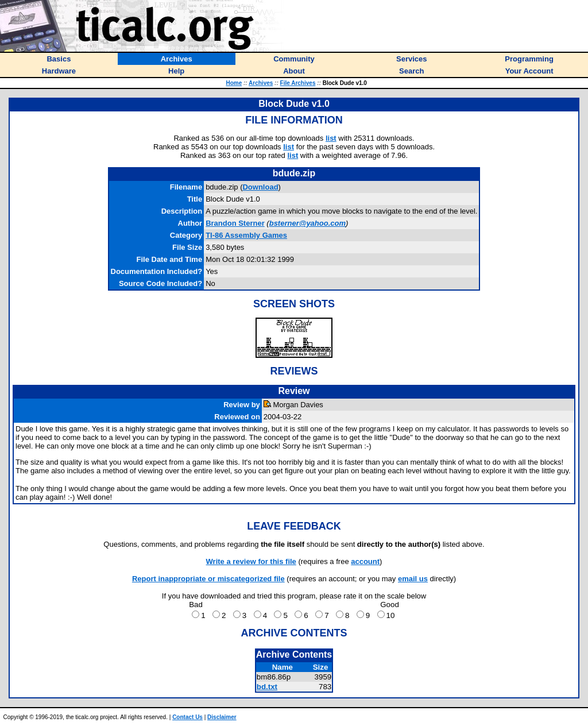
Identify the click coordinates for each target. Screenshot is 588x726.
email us (413, 579)
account (365, 561)
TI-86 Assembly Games (246, 235)
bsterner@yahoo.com (307, 223)
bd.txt (267, 687)
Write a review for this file (251, 561)
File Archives (298, 83)
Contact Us (187, 717)
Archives (261, 83)
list (331, 138)
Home (234, 83)
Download (260, 187)
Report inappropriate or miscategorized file (208, 579)
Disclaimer (222, 717)
